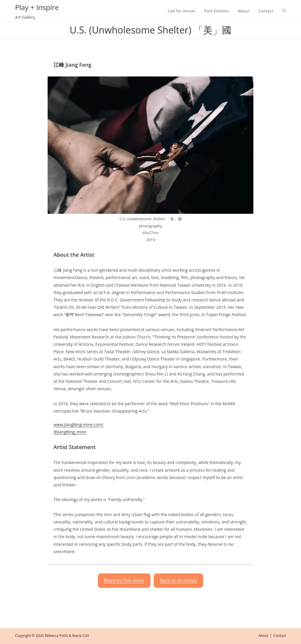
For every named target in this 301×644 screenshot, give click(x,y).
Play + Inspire (37, 7)
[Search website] (284, 11)
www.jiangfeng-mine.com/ (78, 424)
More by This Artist (124, 580)
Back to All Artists (179, 580)
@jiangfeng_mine (70, 432)
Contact (280, 636)
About (263, 636)
